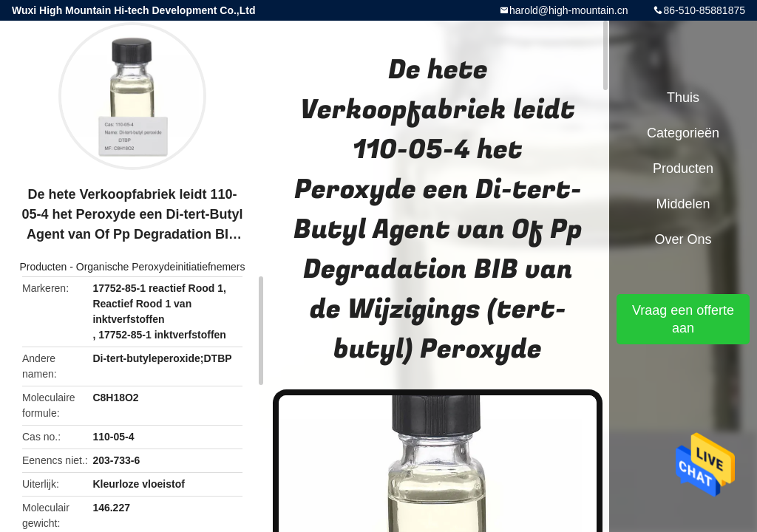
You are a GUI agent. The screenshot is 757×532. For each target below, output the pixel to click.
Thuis (683, 98)
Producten (43, 267)
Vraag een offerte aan (683, 319)
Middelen (683, 204)
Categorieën (683, 133)
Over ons (683, 239)
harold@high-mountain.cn (569, 10)
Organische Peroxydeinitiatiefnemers (161, 267)
